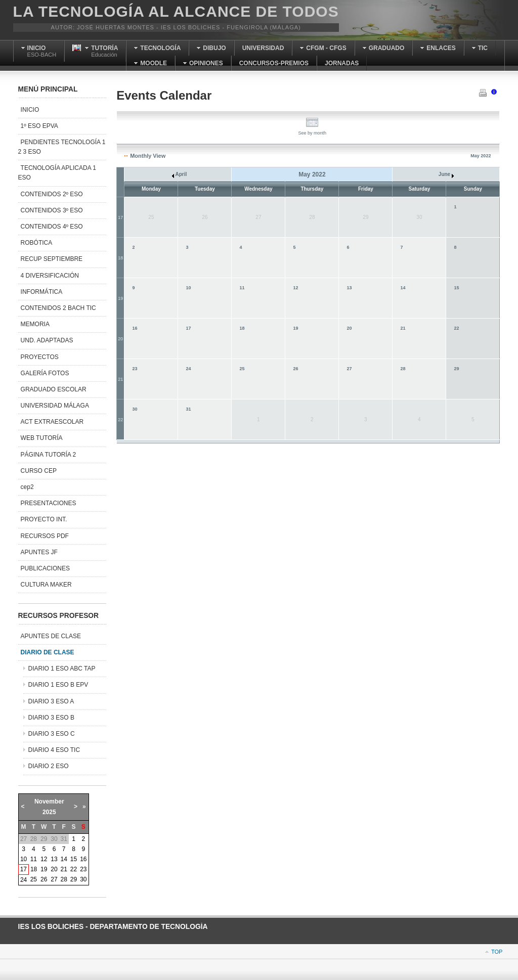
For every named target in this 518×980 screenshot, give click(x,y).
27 (349, 369)
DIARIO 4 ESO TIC (54, 750)
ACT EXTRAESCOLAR (52, 422)
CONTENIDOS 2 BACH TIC (58, 308)
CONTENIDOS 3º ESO (52, 210)
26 (295, 369)
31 (188, 409)
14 (403, 288)
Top (497, 952)
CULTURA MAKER (46, 585)
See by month (313, 130)
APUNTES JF (39, 552)
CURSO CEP (39, 471)
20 (120, 339)
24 (188, 369)
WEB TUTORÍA (42, 438)
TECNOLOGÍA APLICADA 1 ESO (57, 173)
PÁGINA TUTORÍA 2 (49, 455)
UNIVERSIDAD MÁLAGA (55, 406)
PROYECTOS (40, 357)
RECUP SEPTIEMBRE (52, 259)
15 (456, 288)
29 (456, 369)
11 (242, 288)
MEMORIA (35, 324)
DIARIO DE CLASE (48, 652)
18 (120, 258)
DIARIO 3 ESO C (52, 734)
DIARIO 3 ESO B (51, 718)
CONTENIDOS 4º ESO (52, 227)
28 (403, 369)
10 (188, 288)
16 (135, 328)
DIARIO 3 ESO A (51, 701)
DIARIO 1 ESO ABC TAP (62, 669)
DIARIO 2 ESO (49, 766)
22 (456, 328)
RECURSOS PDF (45, 536)
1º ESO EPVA (39, 126)
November (49, 801)
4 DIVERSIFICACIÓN (50, 276)
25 (242, 369)
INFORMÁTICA (42, 292)
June (446, 174)
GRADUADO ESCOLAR (54, 389)
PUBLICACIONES (45, 568)
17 (120, 217)
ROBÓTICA (37, 243)
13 (349, 288)
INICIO (30, 110)
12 (295, 288)
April (179, 174)
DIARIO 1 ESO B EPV (58, 685)
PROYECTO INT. (44, 519)
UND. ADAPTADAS (47, 340)
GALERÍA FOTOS (45, 373)
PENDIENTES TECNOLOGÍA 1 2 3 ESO (62, 147)
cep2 (27, 487)
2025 (49, 812)
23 (135, 369)
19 (120, 298)
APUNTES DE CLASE (51, 636)
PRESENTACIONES (49, 503)
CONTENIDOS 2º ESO (52, 194)
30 (135, 409)
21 (403, 328)
